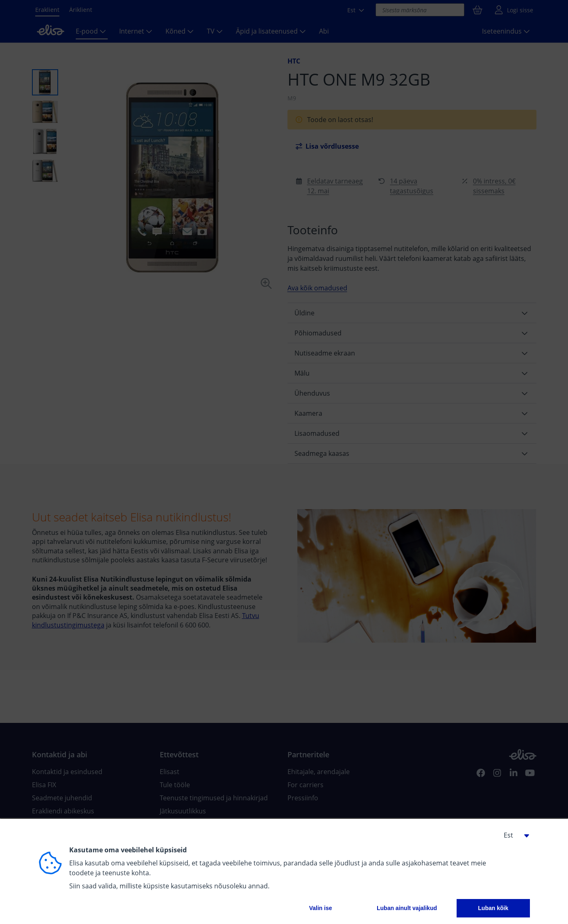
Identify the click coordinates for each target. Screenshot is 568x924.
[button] (514, 835)
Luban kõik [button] (493, 908)
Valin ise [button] (321, 908)
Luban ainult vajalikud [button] (407, 908)
